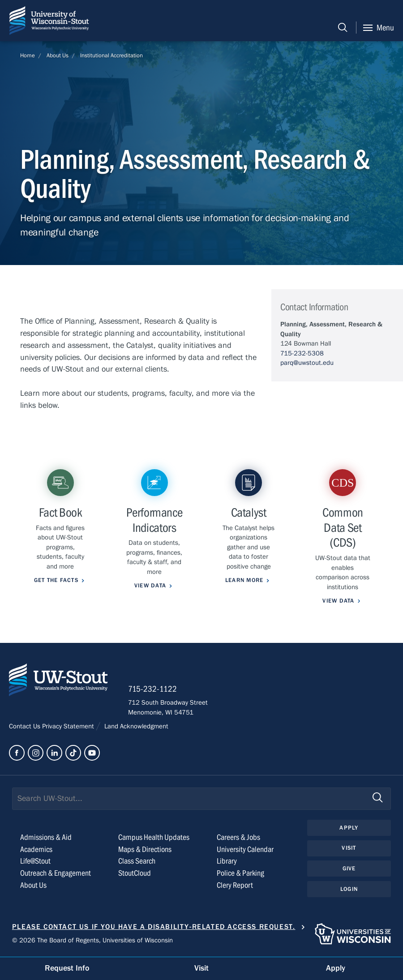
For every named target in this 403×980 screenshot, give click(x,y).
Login (349, 889)
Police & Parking (240, 873)
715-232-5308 (302, 353)
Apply (349, 828)
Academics (36, 849)
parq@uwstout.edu (307, 363)
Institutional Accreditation (111, 56)
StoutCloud (135, 873)
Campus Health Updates (154, 837)
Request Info (67, 968)
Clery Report (235, 885)
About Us (58, 56)
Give (349, 869)
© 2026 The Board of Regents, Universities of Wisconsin (92, 940)
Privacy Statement (69, 726)
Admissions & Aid (46, 837)
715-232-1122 (152, 689)
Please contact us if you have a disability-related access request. (154, 927)
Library (227, 861)
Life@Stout (35, 861)
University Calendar (245, 849)
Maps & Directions (145, 849)
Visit (349, 848)
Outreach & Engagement (56, 873)
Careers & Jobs (238, 837)
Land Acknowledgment (135, 726)
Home (28, 56)
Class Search (137, 861)
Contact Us (26, 726)
